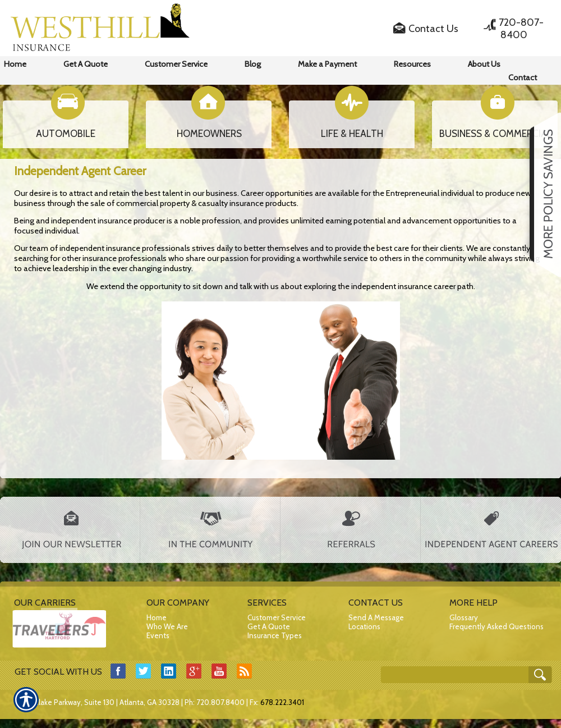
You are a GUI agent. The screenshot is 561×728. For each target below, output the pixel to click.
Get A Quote (269, 626)
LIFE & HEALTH (352, 134)
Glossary (464, 617)
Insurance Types (275, 635)
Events (158, 635)
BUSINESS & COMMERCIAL (496, 134)
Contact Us (433, 29)
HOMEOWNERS (209, 134)
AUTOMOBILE (66, 134)
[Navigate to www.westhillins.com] (541, 195)
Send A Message (376, 617)
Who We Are (167, 626)
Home (157, 617)
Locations (364, 626)
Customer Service (277, 617)
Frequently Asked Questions (496, 626)
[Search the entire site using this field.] (460, 671)
